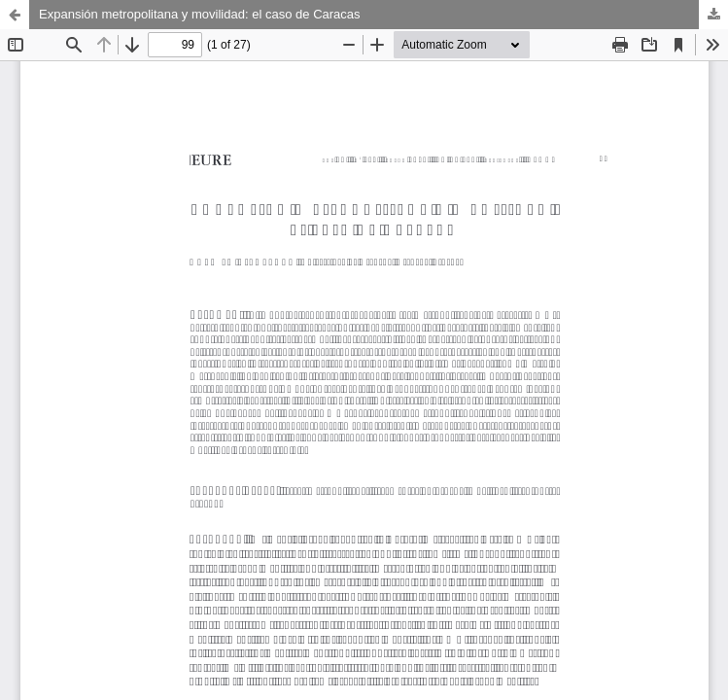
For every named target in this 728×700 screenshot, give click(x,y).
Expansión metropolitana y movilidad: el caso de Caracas (200, 14)
